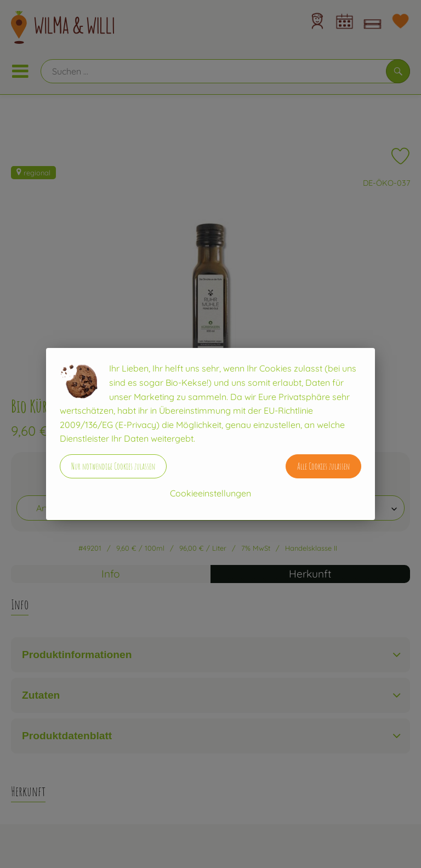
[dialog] (210, 434)
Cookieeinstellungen (210, 493)
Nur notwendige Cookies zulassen (113, 466)
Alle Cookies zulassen (323, 466)
